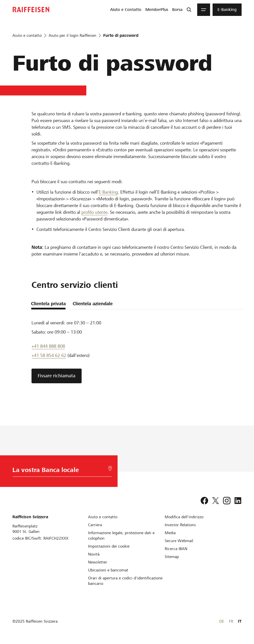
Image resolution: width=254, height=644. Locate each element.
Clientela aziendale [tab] (93, 304)
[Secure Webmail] (179, 541)
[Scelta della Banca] (61, 471)
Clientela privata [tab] (48, 304)
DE (222, 621)
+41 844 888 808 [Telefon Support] (48, 346)
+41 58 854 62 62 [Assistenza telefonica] (49, 355)
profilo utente (94, 212)
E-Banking (108, 192)
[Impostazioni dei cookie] (109, 546)
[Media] (170, 533)
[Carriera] (95, 525)
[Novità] (94, 554)
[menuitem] (126, 10)
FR (231, 621)
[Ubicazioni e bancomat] (108, 570)
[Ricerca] (189, 10)
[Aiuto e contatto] (103, 517)
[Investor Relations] (180, 525)
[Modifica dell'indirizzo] (184, 517)
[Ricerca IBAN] (176, 549)
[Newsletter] (98, 562)
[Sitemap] (172, 557)
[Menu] (204, 10)
